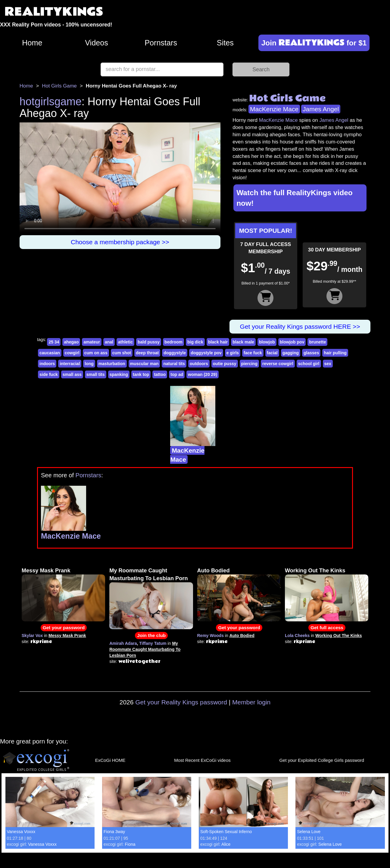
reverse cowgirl (278, 364)
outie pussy (225, 364)
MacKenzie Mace (274, 109)
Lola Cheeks (297, 636)
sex (328, 364)
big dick (195, 342)
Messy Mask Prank (46, 571)
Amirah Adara (123, 643)
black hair (218, 342)
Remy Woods (211, 636)
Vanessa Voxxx (21, 832)
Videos (97, 43)
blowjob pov (292, 342)
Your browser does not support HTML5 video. (120, 179)
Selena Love (309, 832)
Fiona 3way (114, 832)
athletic (125, 342)
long (89, 364)
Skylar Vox (32, 636)
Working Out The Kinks (315, 571)
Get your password (64, 628)
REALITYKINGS (54, 12)
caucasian (50, 353)
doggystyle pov (206, 353)
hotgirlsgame (51, 102)
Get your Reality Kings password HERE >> (300, 326)
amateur (92, 342)
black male (243, 342)
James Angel (321, 109)
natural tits (174, 364)
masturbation (112, 364)
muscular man (144, 364)
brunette (317, 342)
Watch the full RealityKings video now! (295, 198)
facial (272, 353)
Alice (226, 844)
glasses (311, 353)
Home (32, 43)
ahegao (71, 342)
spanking (119, 374)
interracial (70, 364)
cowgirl (72, 353)
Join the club (151, 635)
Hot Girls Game (59, 86)
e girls (233, 353)
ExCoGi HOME (110, 760)
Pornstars (161, 43)
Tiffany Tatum (153, 643)
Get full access (327, 628)
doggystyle (175, 353)
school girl (309, 364)
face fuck (253, 353)
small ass (72, 374)
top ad (177, 374)
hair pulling (335, 353)
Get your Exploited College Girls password (322, 760)
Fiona (130, 844)
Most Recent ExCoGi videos (202, 760)
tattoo (160, 374)
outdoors (199, 364)
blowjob (267, 342)
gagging (291, 353)
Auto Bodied (214, 571)
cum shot (122, 353)
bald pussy (149, 342)
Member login (251, 702)
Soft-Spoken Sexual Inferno (226, 832)
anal (109, 342)
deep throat (147, 353)
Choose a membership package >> (120, 242)
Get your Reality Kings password (181, 702)
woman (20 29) (202, 374)
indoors (47, 364)
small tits (96, 374)
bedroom (173, 342)
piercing (249, 364)
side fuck (49, 374)
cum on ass (96, 353)
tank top (141, 374)
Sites (225, 43)
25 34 (54, 342)
